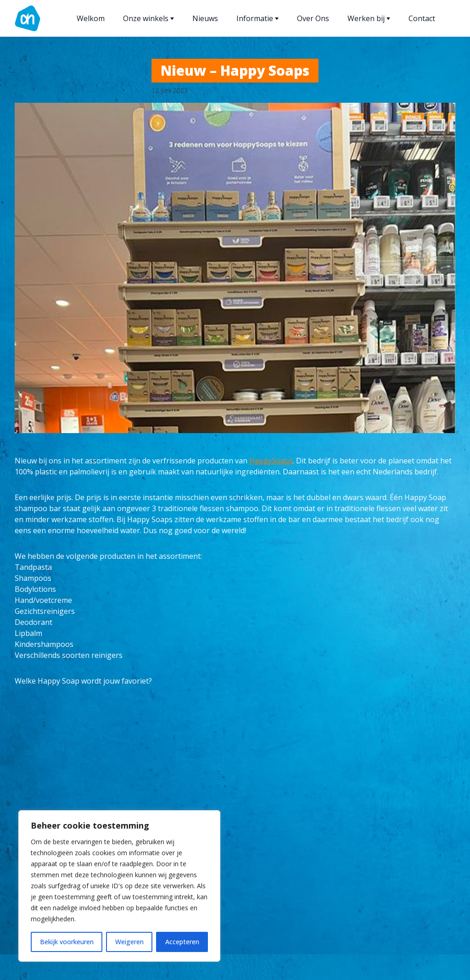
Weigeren (129, 942)
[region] (119, 886)
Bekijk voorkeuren (67, 942)
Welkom (91, 18)
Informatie (257, 18)
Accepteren (182, 942)
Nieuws (205, 18)
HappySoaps (271, 461)
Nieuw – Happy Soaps (235, 70)
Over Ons (313, 18)
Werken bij (369, 18)
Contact (422, 18)
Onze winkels (148, 18)
